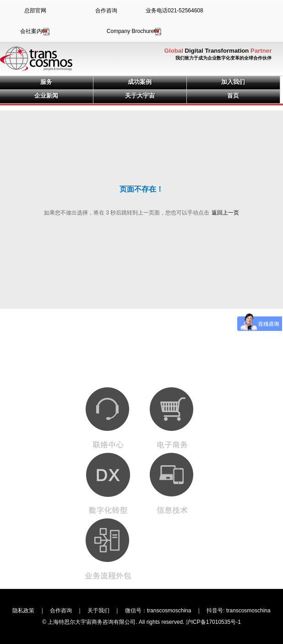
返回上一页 (225, 213)
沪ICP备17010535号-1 (213, 622)
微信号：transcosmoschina (158, 611)
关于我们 (98, 611)
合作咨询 (106, 11)
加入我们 (233, 82)
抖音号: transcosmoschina (238, 611)
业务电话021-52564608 (174, 11)
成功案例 (140, 82)
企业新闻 (46, 96)
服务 (46, 82)
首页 (233, 96)
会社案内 (35, 31)
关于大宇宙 (140, 96)
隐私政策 (23, 611)
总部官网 (35, 11)
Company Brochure (134, 31)
